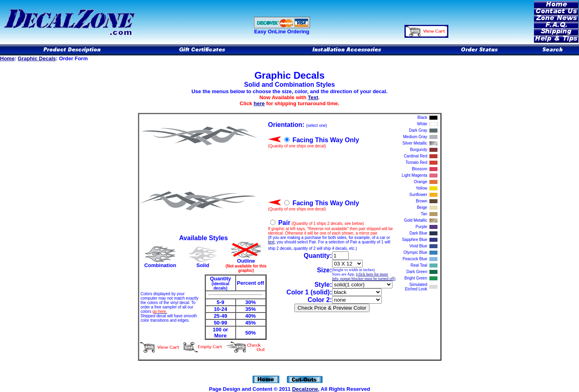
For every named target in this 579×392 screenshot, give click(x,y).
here (259, 103)
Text (313, 97)
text (271, 242)
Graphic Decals (37, 58)
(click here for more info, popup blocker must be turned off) (364, 276)
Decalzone (305, 389)
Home (7, 58)
